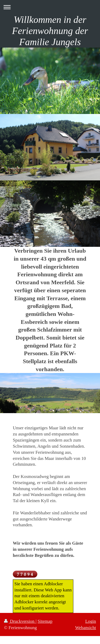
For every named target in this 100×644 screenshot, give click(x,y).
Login (91, 621)
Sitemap (45, 621)
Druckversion (20, 621)
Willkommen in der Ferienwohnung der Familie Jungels (50, 31)
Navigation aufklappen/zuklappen (50, 7)
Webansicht (86, 628)
